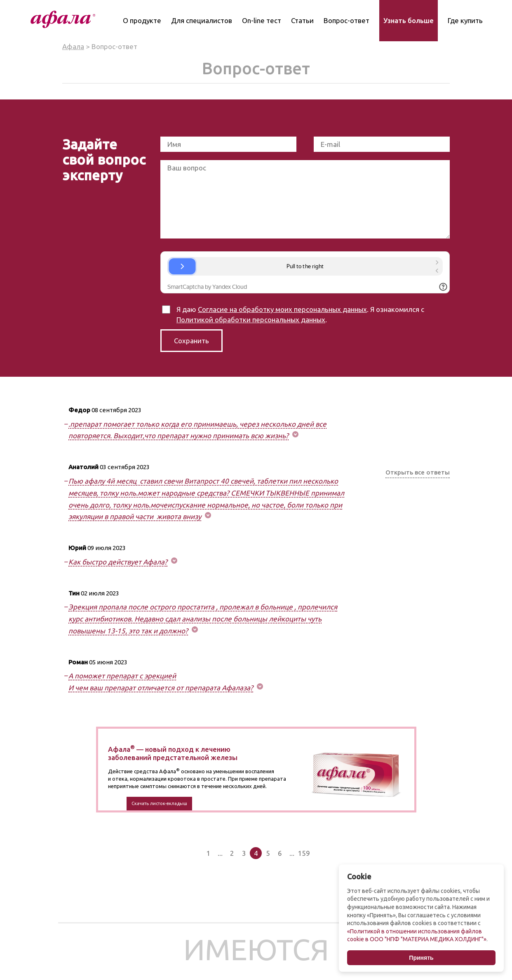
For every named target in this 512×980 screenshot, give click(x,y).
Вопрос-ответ (346, 20)
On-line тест (262, 20)
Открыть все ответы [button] (418, 472)
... (220, 853)
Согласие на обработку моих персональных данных (282, 309)
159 (304, 853)
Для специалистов (202, 20)
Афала (73, 46)
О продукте (142, 20)
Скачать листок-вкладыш (159, 803)
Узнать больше (409, 20)
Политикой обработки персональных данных (251, 320)
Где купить (465, 20)
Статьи (302, 20)
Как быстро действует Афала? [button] (118, 562)
